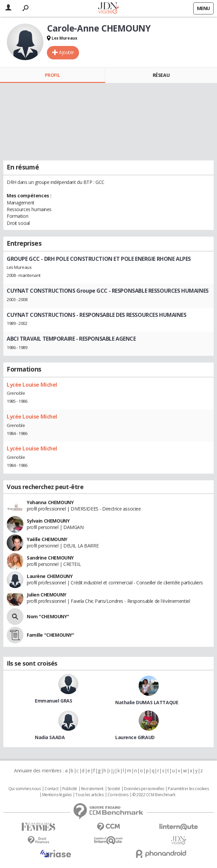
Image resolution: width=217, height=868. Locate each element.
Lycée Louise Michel (32, 385)
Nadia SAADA (50, 737)
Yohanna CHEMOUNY (50, 502)
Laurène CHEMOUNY (50, 576)
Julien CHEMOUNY (47, 595)
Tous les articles (89, 795)
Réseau (161, 75)
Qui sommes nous (25, 789)
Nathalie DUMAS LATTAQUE (147, 702)
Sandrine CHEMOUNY (50, 558)
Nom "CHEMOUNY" (48, 616)
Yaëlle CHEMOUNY (47, 539)
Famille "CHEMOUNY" (50, 635)
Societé (114, 789)
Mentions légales (57, 795)
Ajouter (66, 52)
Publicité (70, 789)
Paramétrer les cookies (188, 789)
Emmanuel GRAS (54, 701)
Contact (51, 789)
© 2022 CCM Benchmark (154, 795)
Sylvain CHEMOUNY (48, 521)
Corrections (118, 795)
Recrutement (92, 789)
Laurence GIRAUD (135, 737)
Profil (52, 75)
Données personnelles (144, 789)
